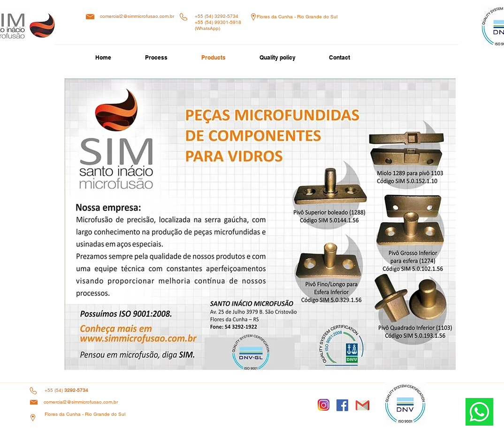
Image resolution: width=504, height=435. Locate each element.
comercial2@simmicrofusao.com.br (137, 16)
